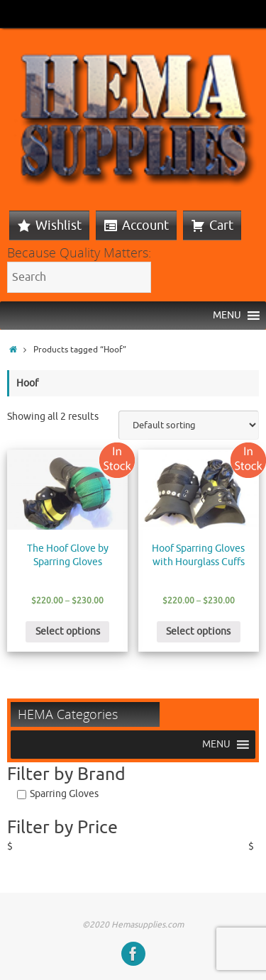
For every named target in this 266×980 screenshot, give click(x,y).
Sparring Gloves (64, 794)
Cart (221, 225)
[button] (227, 316)
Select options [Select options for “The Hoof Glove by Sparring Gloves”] (68, 631)
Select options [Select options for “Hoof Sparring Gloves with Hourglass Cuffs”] (198, 631)
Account (145, 225)
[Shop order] (189, 425)
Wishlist (59, 225)
